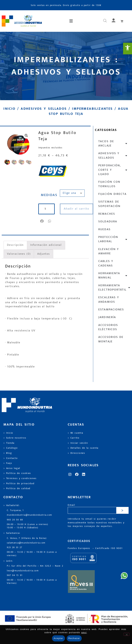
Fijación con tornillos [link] (109, 184)
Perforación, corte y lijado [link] (113, 170)
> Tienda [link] (9, 443)
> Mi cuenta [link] (75, 433)
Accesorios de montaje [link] (111, 339)
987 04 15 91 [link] (15, 575)
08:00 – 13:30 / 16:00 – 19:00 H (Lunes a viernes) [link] (32, 554)
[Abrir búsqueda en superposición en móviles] (105, 21)
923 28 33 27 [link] (15, 548)
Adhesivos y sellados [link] (44, 109)
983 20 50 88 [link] (15, 520)
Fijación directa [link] (112, 194)
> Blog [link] (8, 453)
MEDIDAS (49, 195)
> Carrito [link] (74, 438)
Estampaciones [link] (111, 310)
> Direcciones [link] (76, 453)
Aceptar (58, 638)
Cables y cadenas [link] (106, 263)
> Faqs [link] (8, 463)
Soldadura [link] (108, 222)
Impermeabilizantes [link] (92, 109)
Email (71, 505)
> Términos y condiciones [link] (20, 478)
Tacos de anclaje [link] (113, 143)
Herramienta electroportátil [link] (114, 288)
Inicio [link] (9, 109)
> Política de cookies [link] (17, 473)
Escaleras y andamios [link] (109, 300)
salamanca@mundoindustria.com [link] (26, 543)
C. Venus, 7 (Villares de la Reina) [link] (27, 538)
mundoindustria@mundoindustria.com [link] (29, 515)
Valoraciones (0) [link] (19, 254)
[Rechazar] (127, 634)
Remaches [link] (107, 214)
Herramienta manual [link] (113, 275)
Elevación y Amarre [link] (109, 251)
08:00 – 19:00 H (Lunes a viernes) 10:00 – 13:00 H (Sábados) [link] (28, 526)
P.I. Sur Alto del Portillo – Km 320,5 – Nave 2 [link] (35, 566)
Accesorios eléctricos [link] (108, 327)
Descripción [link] (15, 245)
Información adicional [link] (46, 245)
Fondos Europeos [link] (80, 548)
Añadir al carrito (77, 209)
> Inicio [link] (8, 433)
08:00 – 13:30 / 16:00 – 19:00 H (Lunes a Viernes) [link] (32, 582)
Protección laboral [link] (113, 239)
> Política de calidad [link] (17, 488)
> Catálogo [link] (11, 448)
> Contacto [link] (11, 458)
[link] (128, 49)
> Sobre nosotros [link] (15, 438)
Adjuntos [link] (43, 254)
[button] (71, 21)
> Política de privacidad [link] (19, 484)
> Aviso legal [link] (12, 468)
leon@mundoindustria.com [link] (23, 571)
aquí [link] (84, 632)
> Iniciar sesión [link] (78, 443)
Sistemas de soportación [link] (109, 204)
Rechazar (74, 638)
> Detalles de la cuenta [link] (83, 448)
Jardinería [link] (107, 317)
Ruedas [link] (104, 229)
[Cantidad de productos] (47, 209)
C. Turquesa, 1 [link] (15, 510)
